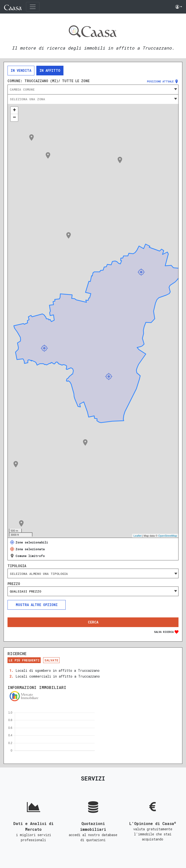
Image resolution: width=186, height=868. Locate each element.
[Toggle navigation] (33, 7)
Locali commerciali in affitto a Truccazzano (58, 676)
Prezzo (14, 584)
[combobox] (93, 89)
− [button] (14, 118)
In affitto (50, 70)
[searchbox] (93, 574)
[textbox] (93, 89)
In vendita (21, 70)
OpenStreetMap (168, 536)
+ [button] (14, 110)
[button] (179, 7)
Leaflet (137, 536)
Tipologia (17, 566)
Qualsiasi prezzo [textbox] (25, 591)
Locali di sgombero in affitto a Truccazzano (58, 670)
